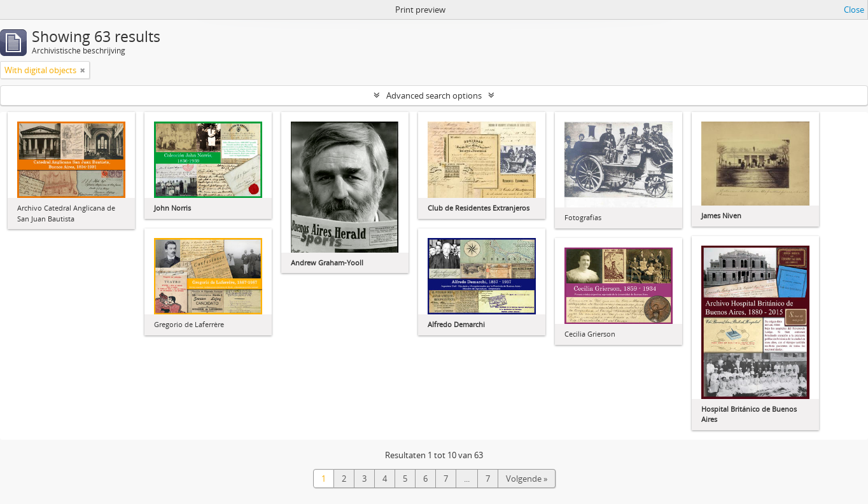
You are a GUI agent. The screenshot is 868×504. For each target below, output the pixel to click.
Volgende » (527, 479)
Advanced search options (434, 95)
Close (854, 10)
